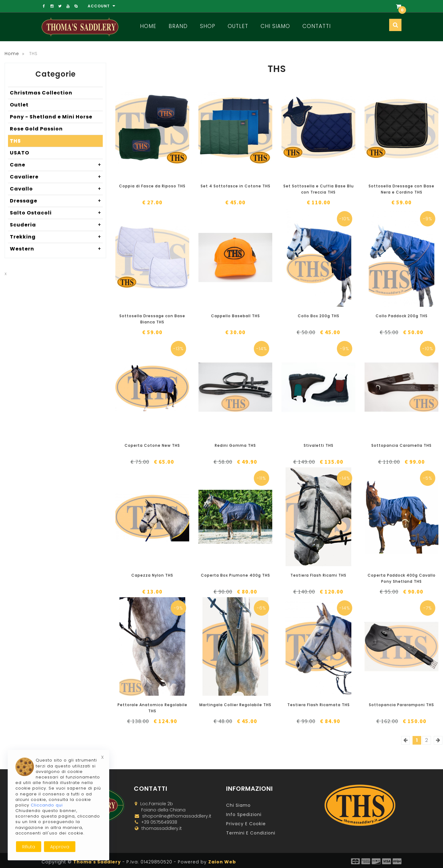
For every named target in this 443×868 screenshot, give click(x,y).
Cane (56, 165)
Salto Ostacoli (56, 213)
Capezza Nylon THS (152, 575)
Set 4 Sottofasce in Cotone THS (235, 186)
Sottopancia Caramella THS (401, 445)
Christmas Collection (41, 93)
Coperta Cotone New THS (152, 445)
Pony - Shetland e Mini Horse (51, 117)
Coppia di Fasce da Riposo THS (152, 186)
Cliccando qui (47, 805)
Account (102, 6)
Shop (208, 26)
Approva (60, 847)
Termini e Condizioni (251, 833)
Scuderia (56, 225)
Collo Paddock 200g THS (402, 316)
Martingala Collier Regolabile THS (235, 705)
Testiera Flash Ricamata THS (319, 705)
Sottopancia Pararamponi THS (401, 705)
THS (15, 141)
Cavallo (56, 189)
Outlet (238, 26)
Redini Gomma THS (235, 445)
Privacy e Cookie (246, 824)
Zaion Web (222, 862)
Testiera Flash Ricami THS (318, 575)
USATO (20, 153)
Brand (178, 26)
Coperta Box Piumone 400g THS (235, 575)
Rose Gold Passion (36, 129)
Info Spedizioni (244, 814)
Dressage (56, 201)
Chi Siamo (275, 26)
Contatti (317, 26)
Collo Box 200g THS (319, 316)
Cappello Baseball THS (235, 316)
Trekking (56, 237)
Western (56, 249)
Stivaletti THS (319, 445)
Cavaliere (56, 177)
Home (148, 26)
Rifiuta (29, 847)
